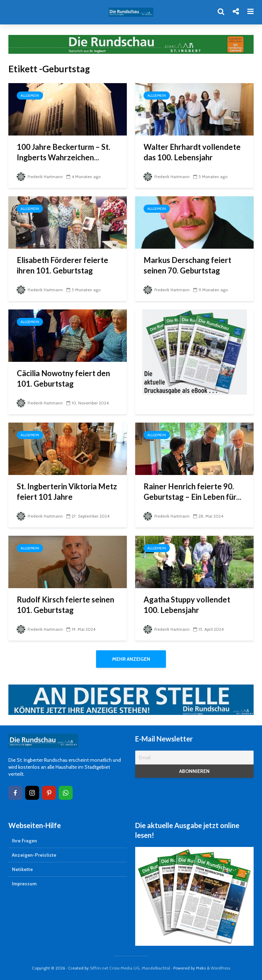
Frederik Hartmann (40, 177)
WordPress (220, 968)
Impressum (24, 884)
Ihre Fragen (24, 841)
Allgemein (30, 96)
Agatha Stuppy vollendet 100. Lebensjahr (187, 605)
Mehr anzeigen (131, 659)
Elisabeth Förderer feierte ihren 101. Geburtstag (63, 265)
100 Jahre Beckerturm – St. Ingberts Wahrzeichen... (64, 152)
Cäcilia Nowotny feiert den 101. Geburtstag (63, 378)
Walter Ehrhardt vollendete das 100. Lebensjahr (192, 152)
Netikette (22, 869)
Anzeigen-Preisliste (34, 855)
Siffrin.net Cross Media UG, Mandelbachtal (130, 968)
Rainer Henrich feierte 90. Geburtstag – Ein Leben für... (192, 492)
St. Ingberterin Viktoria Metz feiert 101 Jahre (67, 492)
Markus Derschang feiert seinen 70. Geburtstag (187, 265)
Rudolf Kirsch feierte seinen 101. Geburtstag (65, 605)
